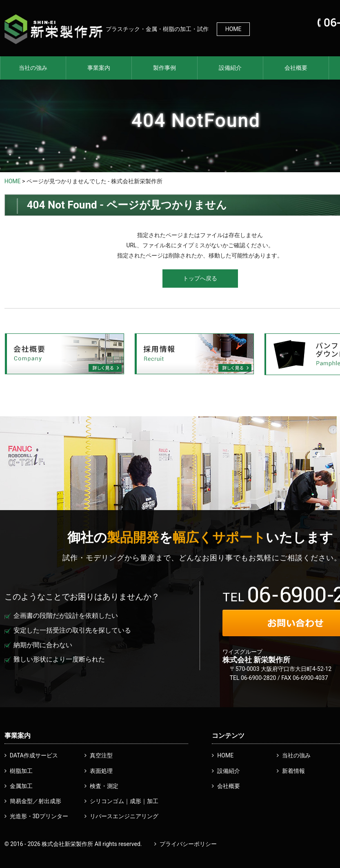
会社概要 (296, 68)
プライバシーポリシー (188, 844)
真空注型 (101, 755)
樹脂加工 (21, 771)
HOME (233, 29)
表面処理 (101, 771)
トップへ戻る (200, 278)
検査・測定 (104, 786)
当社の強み (33, 68)
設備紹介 (230, 68)
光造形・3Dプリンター (39, 816)
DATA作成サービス (34, 755)
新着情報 (293, 771)
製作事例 (164, 68)
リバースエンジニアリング (124, 816)
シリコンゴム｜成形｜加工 (124, 801)
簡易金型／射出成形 (36, 801)
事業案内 (99, 68)
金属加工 (21, 786)
